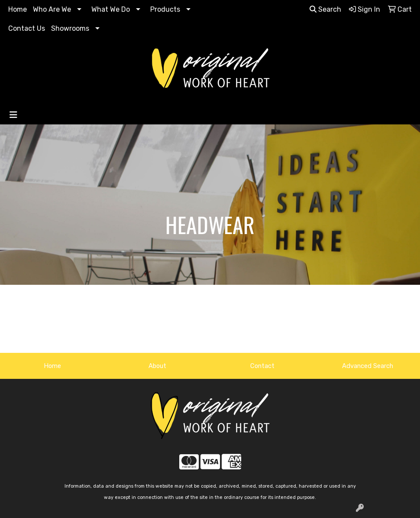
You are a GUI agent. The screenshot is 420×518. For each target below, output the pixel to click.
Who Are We (52, 9)
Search (325, 9)
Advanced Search (368, 366)
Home (18, 9)
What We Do (111, 9)
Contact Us (27, 28)
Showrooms (70, 28)
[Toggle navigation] (13, 115)
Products (165, 9)
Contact (262, 366)
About (157, 366)
